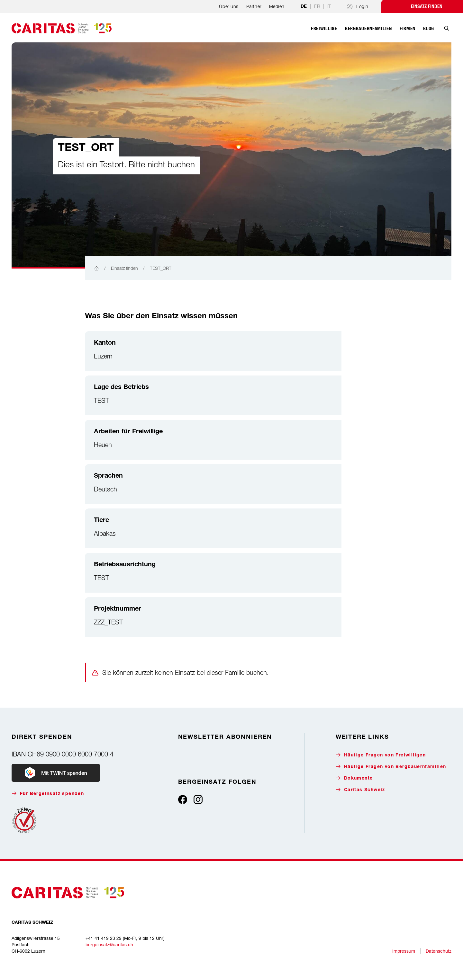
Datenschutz (439, 951)
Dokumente (354, 778)
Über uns (229, 6)
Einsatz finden (427, 6)
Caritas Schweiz (360, 790)
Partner (254, 6)
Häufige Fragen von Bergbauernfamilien (391, 767)
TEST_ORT (161, 268)
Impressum (404, 951)
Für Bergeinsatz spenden (48, 794)
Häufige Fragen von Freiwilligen (381, 755)
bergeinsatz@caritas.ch (109, 945)
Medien (277, 6)
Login (358, 6)
